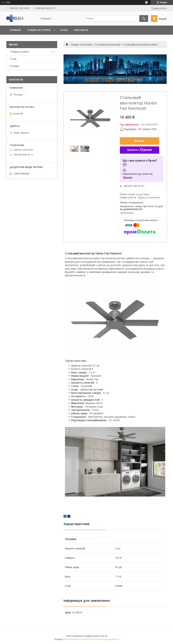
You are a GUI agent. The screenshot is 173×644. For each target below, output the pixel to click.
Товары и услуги (39, 30)
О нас (64, 30)
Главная (15, 30)
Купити (140, 141)
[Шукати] (144, 19)
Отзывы (14, 66)
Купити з (139, 150)
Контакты (81, 30)
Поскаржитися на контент (78, 639)
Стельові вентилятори (108, 45)
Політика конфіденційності (106, 639)
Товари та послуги (81, 45)
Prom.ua (103, 636)
